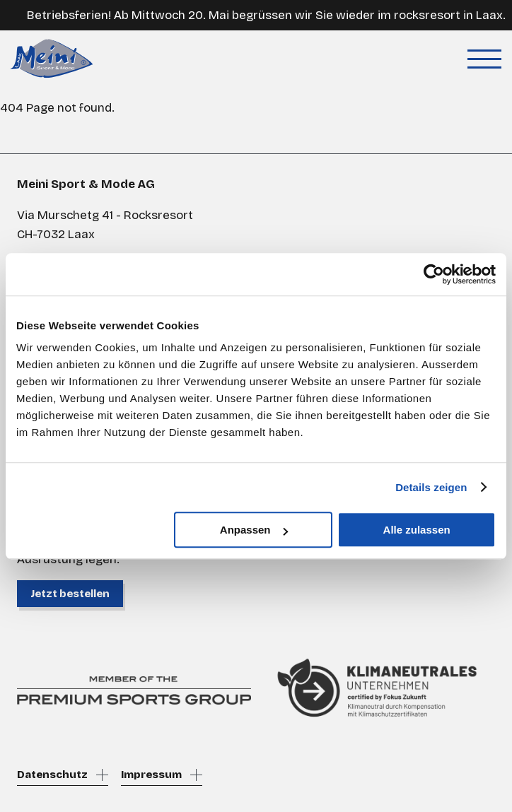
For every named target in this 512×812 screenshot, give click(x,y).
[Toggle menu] (484, 59)
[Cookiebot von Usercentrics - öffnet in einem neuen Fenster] (434, 274)
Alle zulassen (417, 530)
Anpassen (254, 530)
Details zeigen (431, 487)
